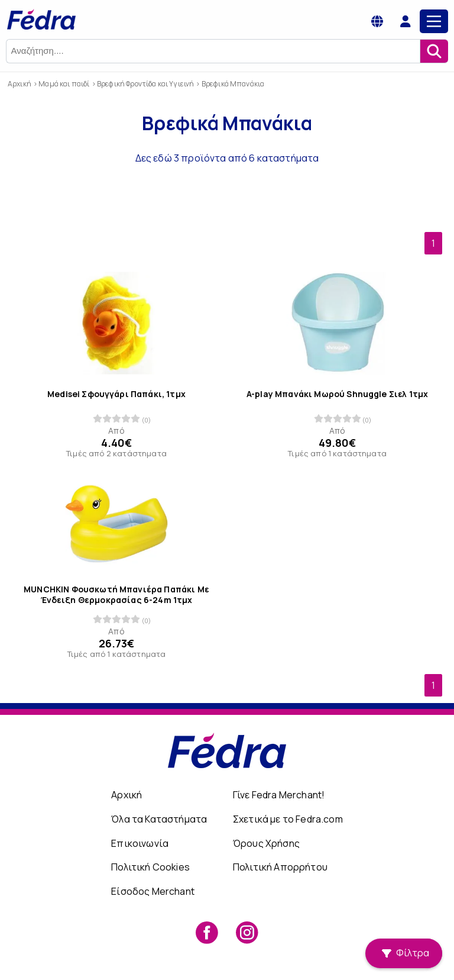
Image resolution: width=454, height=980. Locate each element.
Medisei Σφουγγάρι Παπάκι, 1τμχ (116, 394)
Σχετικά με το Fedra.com (288, 819)
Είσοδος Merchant (153, 891)
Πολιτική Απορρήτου (280, 867)
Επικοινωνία (140, 843)
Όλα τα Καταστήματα (159, 819)
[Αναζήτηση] (434, 51)
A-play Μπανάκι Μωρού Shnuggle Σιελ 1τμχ (337, 394)
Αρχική (127, 795)
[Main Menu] (434, 21)
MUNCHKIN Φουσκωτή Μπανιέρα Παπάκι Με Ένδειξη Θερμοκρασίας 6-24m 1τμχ (116, 595)
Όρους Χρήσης (266, 843)
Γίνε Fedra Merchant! (279, 795)
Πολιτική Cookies (150, 867)
